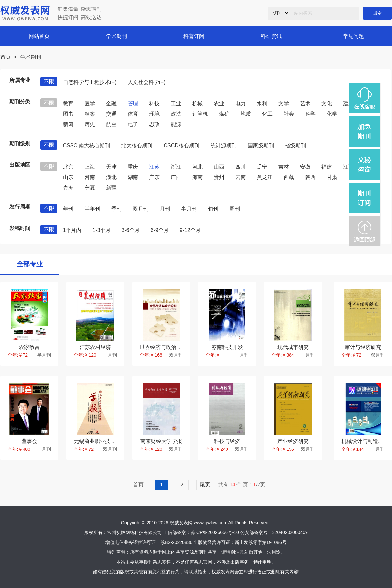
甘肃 (332, 177)
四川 (241, 167)
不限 (49, 82)
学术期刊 (117, 36)
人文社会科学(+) (147, 82)
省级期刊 (295, 146)
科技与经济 (227, 441)
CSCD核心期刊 (181, 146)
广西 (176, 177)
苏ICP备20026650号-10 (215, 532)
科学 (310, 114)
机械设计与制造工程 (365, 441)
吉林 (284, 167)
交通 (111, 114)
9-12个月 (190, 230)
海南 (197, 177)
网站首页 (39, 36)
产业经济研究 (293, 441)
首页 (6, 57)
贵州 (219, 177)
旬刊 (213, 209)
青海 (68, 188)
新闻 (68, 124)
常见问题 (353, 36)
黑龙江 (265, 177)
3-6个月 (131, 230)
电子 (133, 124)
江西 (348, 167)
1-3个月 (101, 230)
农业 (219, 103)
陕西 (310, 177)
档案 (90, 114)
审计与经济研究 (363, 347)
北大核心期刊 (137, 146)
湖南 (133, 177)
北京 (68, 167)
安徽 (305, 167)
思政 (154, 124)
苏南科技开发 (227, 347)
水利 (262, 103)
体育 (133, 114)
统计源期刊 (224, 146)
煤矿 (224, 114)
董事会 (29, 441)
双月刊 (141, 209)
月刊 (165, 209)
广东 (154, 177)
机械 (197, 103)
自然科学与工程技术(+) (90, 82)
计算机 (200, 114)
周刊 (235, 209)
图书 (68, 114)
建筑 (348, 103)
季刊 (117, 209)
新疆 (111, 188)
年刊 (68, 209)
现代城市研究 (293, 347)
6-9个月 (160, 230)
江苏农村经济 (95, 347)
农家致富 (29, 347)
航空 (111, 124)
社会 (289, 114)
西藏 (289, 177)
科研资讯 (271, 36)
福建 (327, 167)
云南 (241, 177)
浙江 (176, 167)
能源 (176, 124)
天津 (111, 167)
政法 (176, 114)
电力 (241, 103)
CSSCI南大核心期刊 (87, 146)
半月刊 (189, 209)
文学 (284, 103)
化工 (267, 114)
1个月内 (72, 230)
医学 (90, 103)
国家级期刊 (261, 146)
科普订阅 (194, 36)
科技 (154, 103)
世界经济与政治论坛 (163, 347)
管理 (133, 103)
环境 (154, 114)
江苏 (154, 167)
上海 (90, 167)
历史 (90, 124)
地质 (246, 114)
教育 (68, 103)
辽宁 (262, 167)
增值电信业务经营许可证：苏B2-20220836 (149, 542)
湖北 (111, 177)
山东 (68, 177)
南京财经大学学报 (161, 441)
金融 (111, 103)
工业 (176, 103)
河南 (90, 177)
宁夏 (90, 188)
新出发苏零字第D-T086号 (261, 542)
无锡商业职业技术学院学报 (105, 441)
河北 (197, 167)
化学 (332, 114)
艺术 (305, 103)
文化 (327, 103)
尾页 (205, 485)
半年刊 (92, 209)
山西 (219, 167)
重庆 (133, 167)
